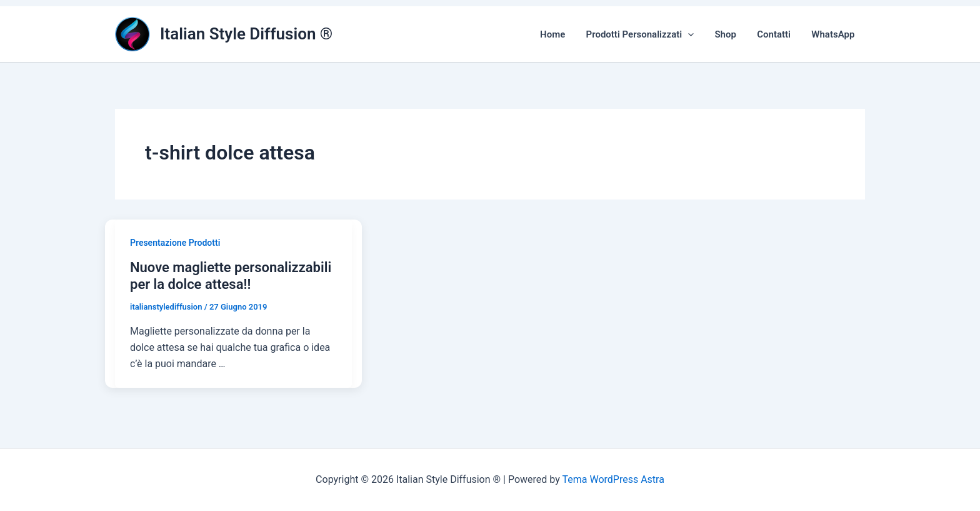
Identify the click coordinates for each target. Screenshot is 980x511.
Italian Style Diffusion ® (246, 34)
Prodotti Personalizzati (647, 34)
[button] (695, 34)
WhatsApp (834, 34)
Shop (731, 34)
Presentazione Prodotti (175, 243)
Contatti (777, 34)
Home (562, 34)
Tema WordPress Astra (613, 479)
